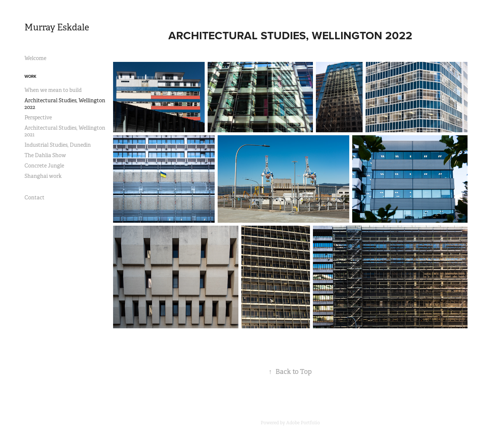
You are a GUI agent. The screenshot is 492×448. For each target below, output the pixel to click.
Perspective (38, 117)
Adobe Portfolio (303, 423)
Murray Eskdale (57, 27)
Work (30, 76)
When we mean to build (53, 90)
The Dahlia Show (45, 155)
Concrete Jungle (44, 166)
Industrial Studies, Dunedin (58, 145)
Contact (34, 198)
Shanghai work (43, 176)
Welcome (35, 58)
